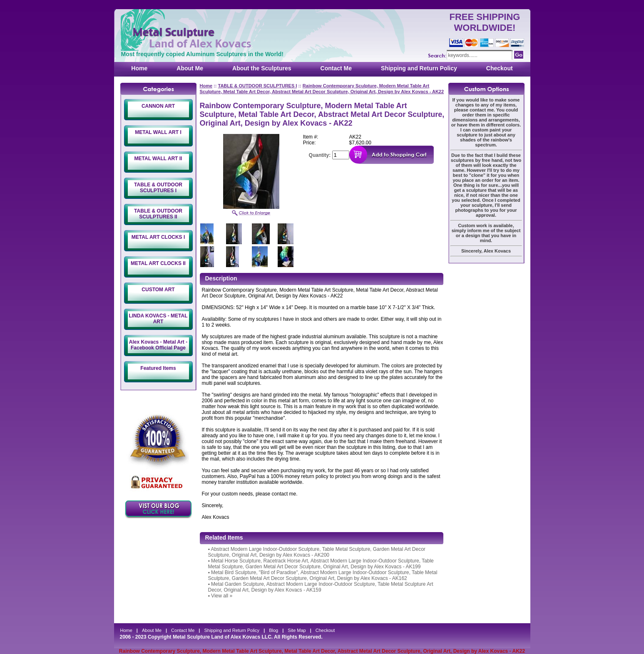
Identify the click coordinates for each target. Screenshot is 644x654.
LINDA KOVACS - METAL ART (158, 319)
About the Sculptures (262, 68)
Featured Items (158, 368)
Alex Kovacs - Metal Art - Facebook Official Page (158, 345)
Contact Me (336, 68)
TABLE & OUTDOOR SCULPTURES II (158, 214)
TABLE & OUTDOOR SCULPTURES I (158, 188)
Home (139, 68)
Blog (274, 630)
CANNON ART (158, 106)
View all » (222, 596)
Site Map (297, 630)
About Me (190, 68)
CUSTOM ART (158, 290)
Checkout (500, 68)
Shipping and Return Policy (419, 68)
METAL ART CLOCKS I (158, 237)
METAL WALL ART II (158, 159)
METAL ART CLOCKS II (158, 263)
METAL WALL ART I (158, 132)
